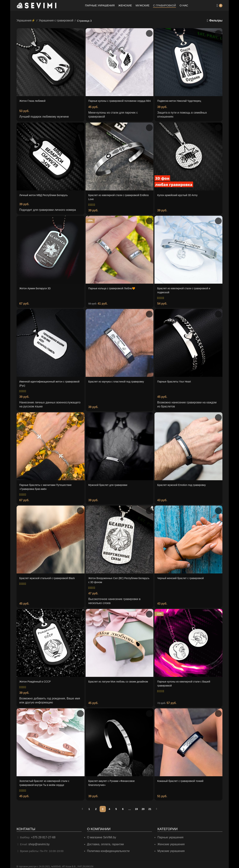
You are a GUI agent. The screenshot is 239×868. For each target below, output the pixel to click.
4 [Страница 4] (109, 805)
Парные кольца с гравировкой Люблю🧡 (114, 290)
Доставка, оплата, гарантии (104, 840)
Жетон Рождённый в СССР (36, 680)
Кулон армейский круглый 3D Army (179, 198)
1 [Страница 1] (89, 805)
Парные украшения (170, 834)
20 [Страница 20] (143, 805)
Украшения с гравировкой (54, 20)
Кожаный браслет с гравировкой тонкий (182, 778)
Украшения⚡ (25, 20)
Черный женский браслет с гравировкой (183, 577)
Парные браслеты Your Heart (176, 383)
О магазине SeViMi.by (101, 834)
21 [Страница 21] (150, 805)
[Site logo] (37, 5)
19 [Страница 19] (136, 805)
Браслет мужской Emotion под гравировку (184, 485)
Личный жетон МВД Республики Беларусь (46, 198)
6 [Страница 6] (123, 805)
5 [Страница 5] (116, 805)
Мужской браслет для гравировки (110, 485)
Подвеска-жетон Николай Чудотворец (181, 101)
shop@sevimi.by (38, 840)
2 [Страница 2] (96, 805)
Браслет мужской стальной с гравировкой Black (50, 577)
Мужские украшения (171, 847)
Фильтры (216, 20)
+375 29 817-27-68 (43, 834)
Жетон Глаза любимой (34, 101)
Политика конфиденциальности (107, 847)
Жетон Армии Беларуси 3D (36, 290)
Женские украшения (170, 840)
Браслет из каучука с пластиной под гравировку (119, 383)
